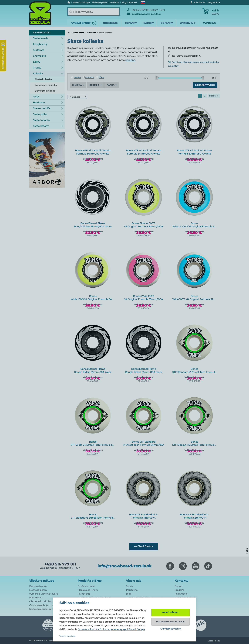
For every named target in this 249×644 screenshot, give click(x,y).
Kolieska (92, 33)
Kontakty (181, 581)
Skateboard (78, 33)
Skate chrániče (48, 108)
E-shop (178, 586)
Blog (129, 594)
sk (212, 641)
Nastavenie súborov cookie (44, 609)
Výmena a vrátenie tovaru (44, 594)
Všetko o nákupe (42, 581)
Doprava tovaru (38, 586)
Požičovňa (132, 590)
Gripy (48, 97)
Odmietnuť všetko (171, 629)
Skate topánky (48, 120)
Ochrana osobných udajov (44, 605)
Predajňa (179, 590)
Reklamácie (36, 598)
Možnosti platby (38, 590)
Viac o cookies (67, 636)
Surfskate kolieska (45, 91)
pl (215, 641)
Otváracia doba (86, 586)
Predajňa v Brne (90, 581)
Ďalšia (214, 96)
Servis (129, 586)
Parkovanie (84, 594)
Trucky (48, 68)
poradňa (130, 60)
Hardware (48, 102)
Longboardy (48, 44)
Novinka (88, 77)
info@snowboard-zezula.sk (144, 14)
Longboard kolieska (46, 85)
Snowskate (48, 56)
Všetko (76, 77)
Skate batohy (48, 126)
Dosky (48, 62)
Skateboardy (48, 38)
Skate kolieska (43, 79)
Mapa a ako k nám (88, 590)
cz (209, 641)
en (219, 641)
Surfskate (48, 50)
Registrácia (214, 2)
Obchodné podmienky (42, 601)
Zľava (100, 77)
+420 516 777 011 (60, 564)
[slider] (157, 78)
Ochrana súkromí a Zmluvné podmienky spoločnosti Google (111, 629)
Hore (247, 550)
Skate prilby (48, 114)
